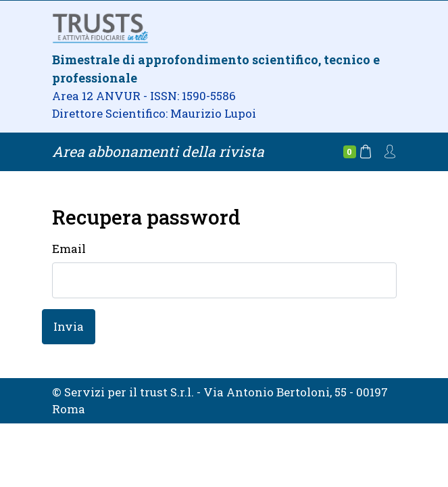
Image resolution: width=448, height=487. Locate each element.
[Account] (390, 150)
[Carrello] (357, 152)
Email (69, 249)
